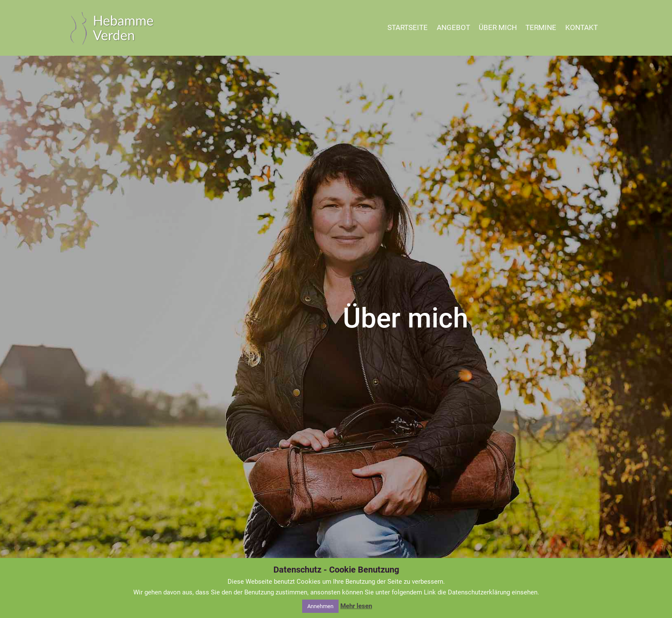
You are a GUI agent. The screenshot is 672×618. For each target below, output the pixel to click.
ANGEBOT (453, 27)
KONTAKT (582, 27)
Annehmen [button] (320, 606)
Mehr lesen (356, 606)
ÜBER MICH (498, 27)
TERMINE (541, 27)
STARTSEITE (408, 27)
